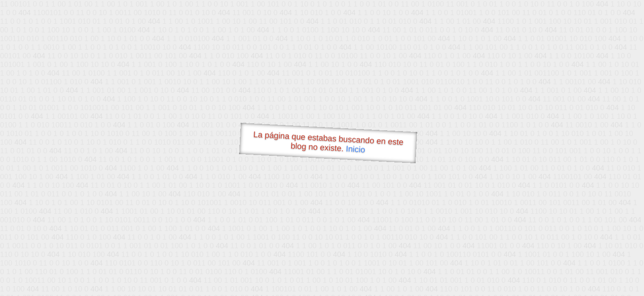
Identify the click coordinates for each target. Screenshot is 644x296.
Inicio (356, 149)
